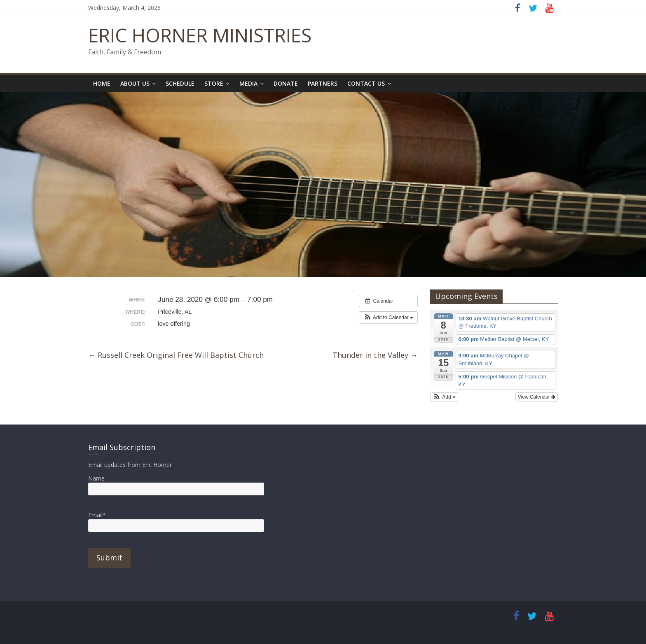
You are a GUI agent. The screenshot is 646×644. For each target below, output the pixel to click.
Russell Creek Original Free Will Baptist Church (176, 355)
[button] (388, 317)
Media (248, 83)
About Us (135, 83)
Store (214, 83)
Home (102, 83)
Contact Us (366, 83)
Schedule (180, 83)
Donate (286, 83)
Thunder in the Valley (375, 355)
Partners (323, 83)
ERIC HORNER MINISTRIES (200, 35)
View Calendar (537, 397)
